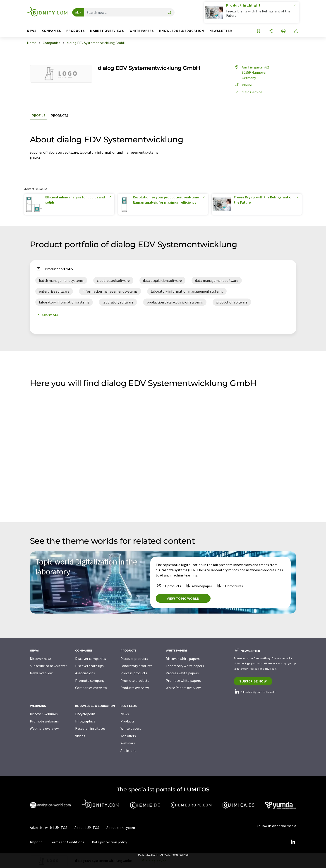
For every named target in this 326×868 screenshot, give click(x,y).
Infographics (85, 721)
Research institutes (90, 728)
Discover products (134, 659)
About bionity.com (121, 828)
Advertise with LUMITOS (49, 828)
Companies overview (91, 688)
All (77, 12)
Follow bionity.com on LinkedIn (255, 692)
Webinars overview (44, 728)
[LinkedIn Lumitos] (293, 842)
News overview (41, 673)
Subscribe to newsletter (48, 666)
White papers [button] (142, 31)
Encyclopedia (85, 714)
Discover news (41, 659)
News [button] (32, 31)
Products (59, 115)
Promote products (135, 680)
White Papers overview (183, 688)
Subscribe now (253, 681)
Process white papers (182, 673)
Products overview (135, 688)
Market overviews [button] (107, 31)
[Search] (170, 13)
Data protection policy (109, 842)
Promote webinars (44, 721)
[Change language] (283, 31)
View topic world (183, 598)
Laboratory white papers (185, 666)
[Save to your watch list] (259, 31)
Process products (134, 673)
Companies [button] (52, 31)
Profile (39, 115)
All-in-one (128, 750)
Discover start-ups (89, 666)
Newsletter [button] (221, 31)
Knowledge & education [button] (181, 31)
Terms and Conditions (67, 842)
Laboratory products (136, 666)
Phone (243, 85)
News (125, 714)
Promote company (90, 680)
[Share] (271, 31)
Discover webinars (44, 714)
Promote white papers (183, 680)
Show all (47, 315)
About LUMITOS (87, 828)
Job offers (128, 736)
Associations (85, 673)
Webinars (128, 743)
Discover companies (91, 659)
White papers (131, 728)
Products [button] (76, 31)
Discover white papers (183, 659)
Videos (80, 736)
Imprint (36, 842)
